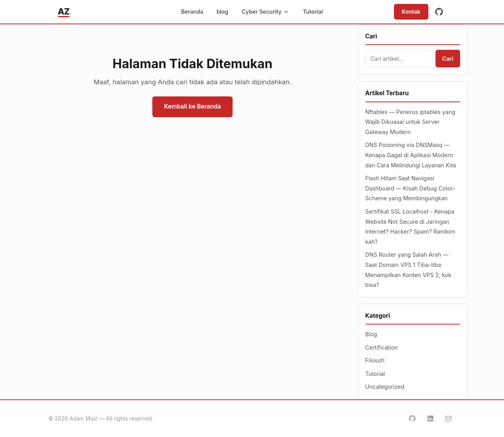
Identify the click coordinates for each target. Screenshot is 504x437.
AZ (64, 11)
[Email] (448, 419)
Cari (448, 59)
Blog (371, 334)
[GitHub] (439, 12)
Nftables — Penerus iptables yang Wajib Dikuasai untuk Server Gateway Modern (410, 122)
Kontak (411, 12)
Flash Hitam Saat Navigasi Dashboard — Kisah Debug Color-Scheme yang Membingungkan (410, 188)
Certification (382, 347)
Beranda (192, 12)
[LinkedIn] (430, 419)
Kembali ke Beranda (192, 106)
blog (222, 12)
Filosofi (375, 360)
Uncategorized (385, 387)
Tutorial (313, 12)
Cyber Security (266, 12)
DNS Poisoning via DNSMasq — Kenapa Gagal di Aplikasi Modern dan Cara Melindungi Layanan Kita (411, 155)
